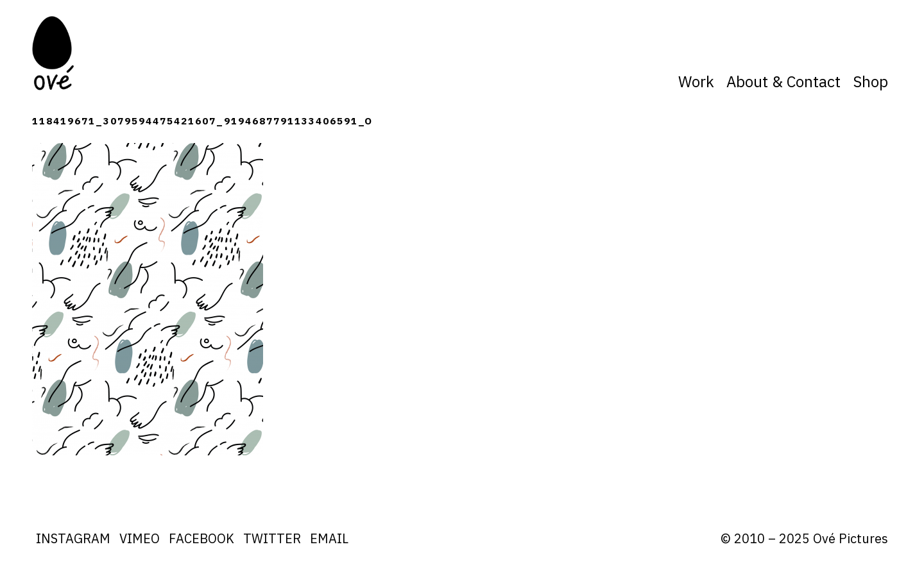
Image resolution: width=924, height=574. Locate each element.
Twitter (272, 538)
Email (329, 538)
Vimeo (140, 538)
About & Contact (783, 81)
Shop (870, 81)
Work (696, 81)
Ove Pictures (55, 53)
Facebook (201, 538)
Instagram (73, 538)
